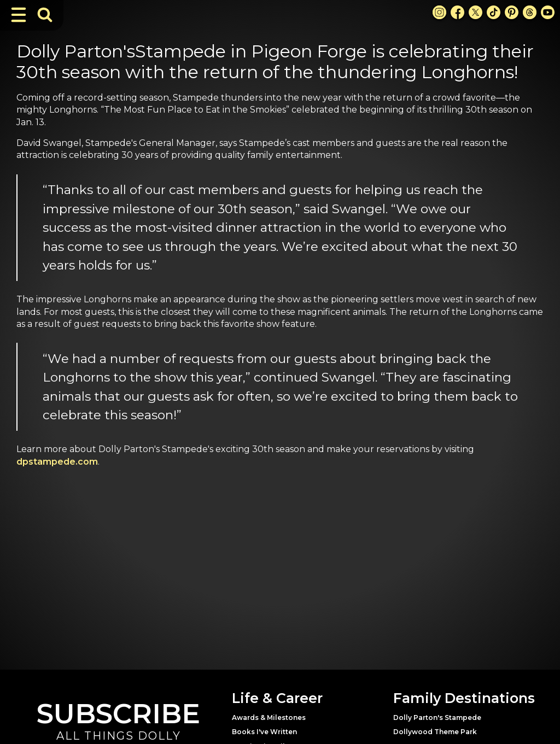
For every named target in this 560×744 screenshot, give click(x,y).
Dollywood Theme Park (435, 732)
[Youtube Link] (548, 12)
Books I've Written (264, 732)
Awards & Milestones (269, 717)
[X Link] (476, 12)
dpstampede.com (57, 462)
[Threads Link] (530, 12)
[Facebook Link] (457, 12)
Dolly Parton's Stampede (437, 717)
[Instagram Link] (439, 12)
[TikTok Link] (494, 12)
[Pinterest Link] (512, 12)
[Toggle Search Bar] (45, 15)
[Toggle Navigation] (19, 15)
